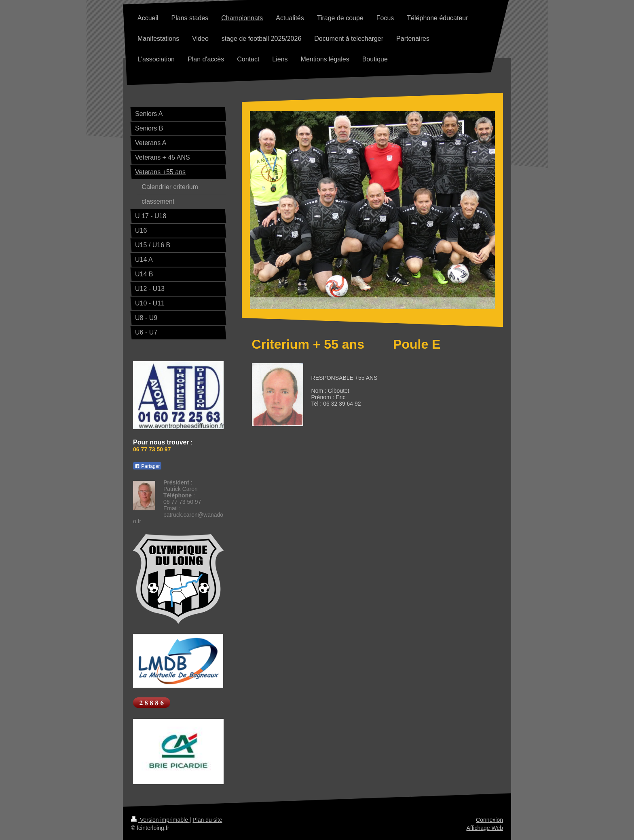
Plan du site (207, 820)
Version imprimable (160, 820)
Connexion (489, 820)
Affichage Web (485, 828)
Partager (147, 466)
